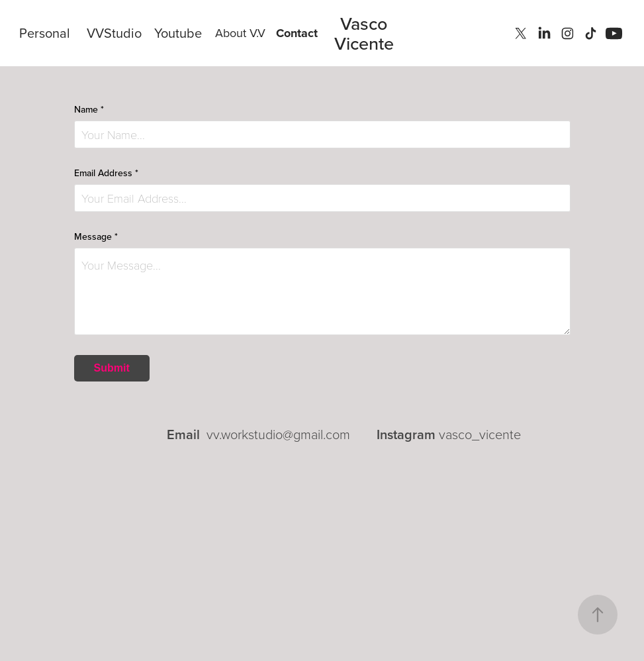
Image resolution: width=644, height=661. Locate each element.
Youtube (178, 33)
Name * (89, 109)
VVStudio (114, 33)
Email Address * (106, 173)
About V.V (240, 33)
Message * (96, 236)
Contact (297, 33)
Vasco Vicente (364, 33)
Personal (45, 33)
